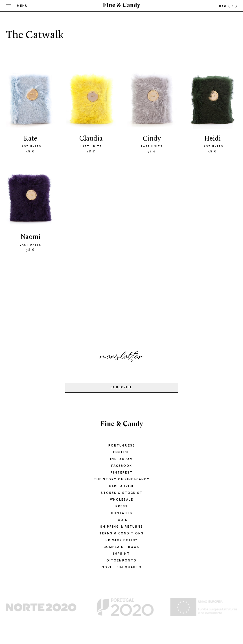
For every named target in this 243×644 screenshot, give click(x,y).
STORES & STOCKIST (122, 493)
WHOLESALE (122, 500)
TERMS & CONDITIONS (121, 534)
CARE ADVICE (122, 487)
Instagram (121, 459)
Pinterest (122, 473)
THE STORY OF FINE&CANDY (122, 480)
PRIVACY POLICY (122, 541)
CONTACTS (122, 514)
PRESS (122, 507)
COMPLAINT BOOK (121, 547)
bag (228, 7)
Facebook (122, 466)
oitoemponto (121, 561)
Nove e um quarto (122, 568)
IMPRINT (121, 554)
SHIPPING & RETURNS (122, 527)
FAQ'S (122, 520)
